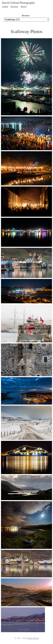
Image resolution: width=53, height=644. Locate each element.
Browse (14, 7)
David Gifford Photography (18, 3)
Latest (5, 7)
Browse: (26, 16)
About (24, 7)
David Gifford (33, 638)
